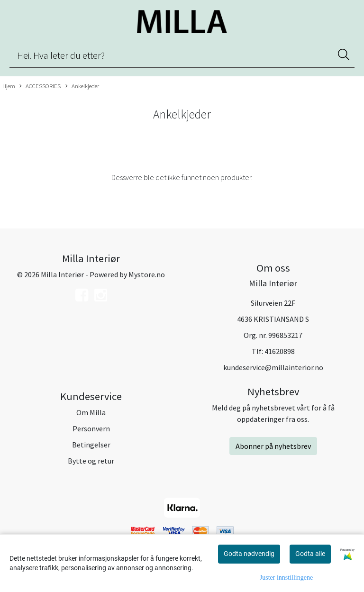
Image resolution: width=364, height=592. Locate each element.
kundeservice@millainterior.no (273, 367)
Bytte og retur (91, 461)
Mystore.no (147, 274)
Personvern (91, 428)
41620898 (280, 351)
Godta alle (310, 554)
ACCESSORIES (40, 86)
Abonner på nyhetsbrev (273, 446)
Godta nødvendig (249, 554)
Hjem (9, 86)
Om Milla (91, 412)
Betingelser (91, 445)
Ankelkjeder (82, 86)
